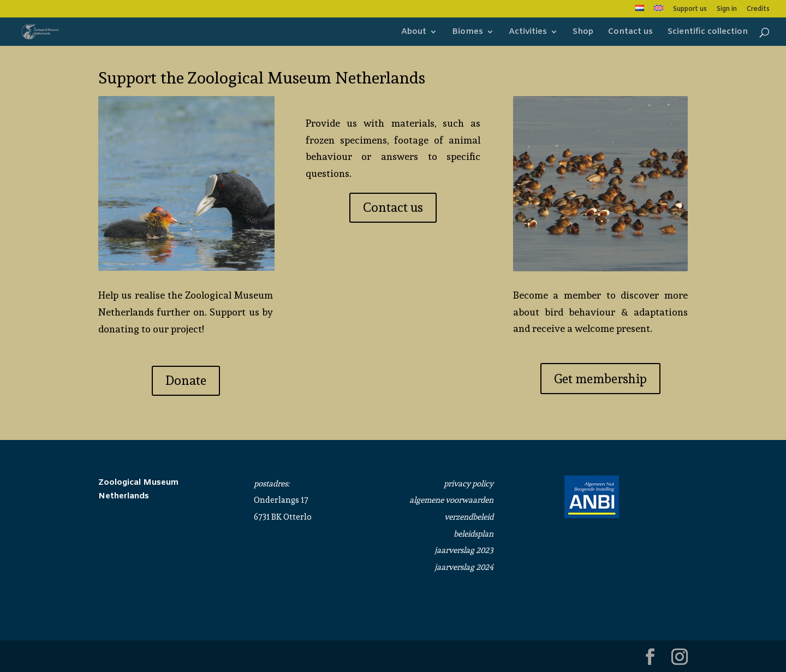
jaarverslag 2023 (464, 550)
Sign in (727, 10)
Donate (186, 380)
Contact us (630, 32)
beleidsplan (474, 534)
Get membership (600, 379)
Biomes (468, 32)
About (414, 32)
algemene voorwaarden (451, 500)
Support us (690, 10)
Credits (758, 10)
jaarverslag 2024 (464, 567)
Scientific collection (708, 32)
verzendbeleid (469, 517)
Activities (528, 32)
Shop (583, 32)
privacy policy (469, 484)
